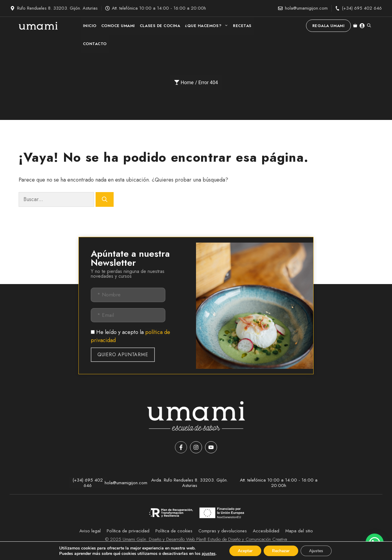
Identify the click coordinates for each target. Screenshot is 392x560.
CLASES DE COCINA (160, 26)
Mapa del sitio (299, 531)
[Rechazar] (281, 551)
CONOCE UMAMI (118, 26)
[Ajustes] (317, 551)
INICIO (90, 26)
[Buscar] (105, 199)
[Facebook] (181, 447)
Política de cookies (174, 531)
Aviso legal (90, 531)
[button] (369, 26)
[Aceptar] (244, 551)
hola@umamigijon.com (306, 8)
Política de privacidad (128, 531)
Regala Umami (328, 26)
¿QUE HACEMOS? (208, 26)
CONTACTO (95, 44)
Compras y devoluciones (223, 531)
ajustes (207, 553)
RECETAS (242, 26)
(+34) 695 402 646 (362, 8)
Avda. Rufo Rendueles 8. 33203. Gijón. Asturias (190, 483)
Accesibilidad (266, 531)
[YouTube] (211, 447)
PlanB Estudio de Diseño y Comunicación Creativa (242, 539)
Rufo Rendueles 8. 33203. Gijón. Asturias (57, 8)
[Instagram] (196, 447)
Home (184, 83)
